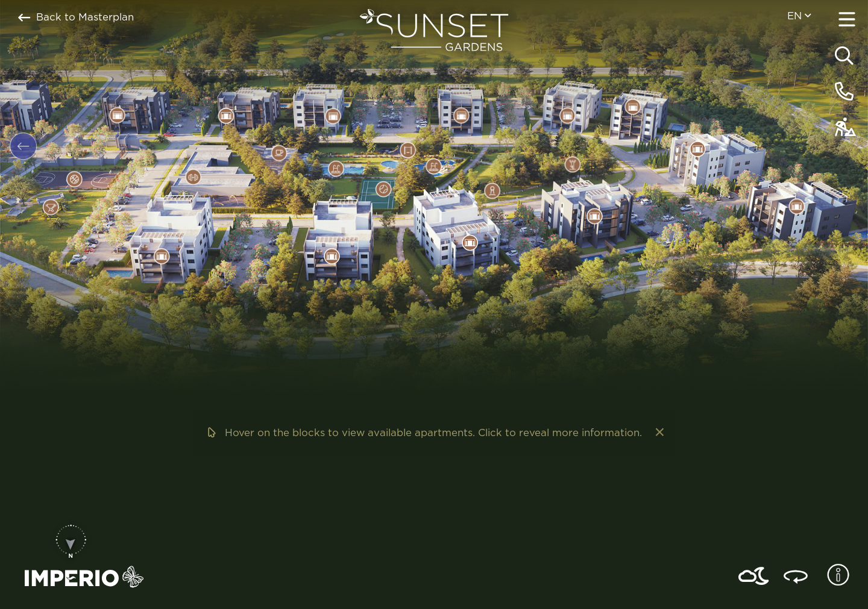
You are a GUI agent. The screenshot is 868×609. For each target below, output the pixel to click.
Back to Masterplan (76, 18)
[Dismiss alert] (659, 433)
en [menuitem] (799, 16)
